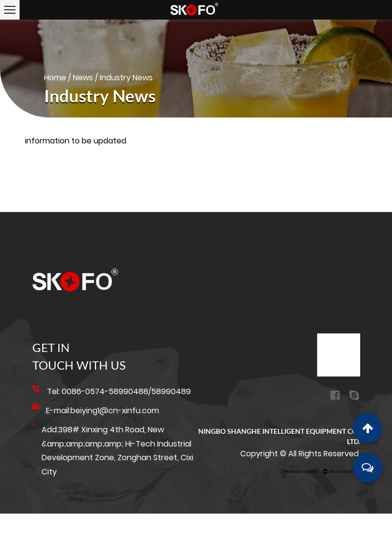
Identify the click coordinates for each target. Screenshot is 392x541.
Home (55, 78)
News (83, 78)
